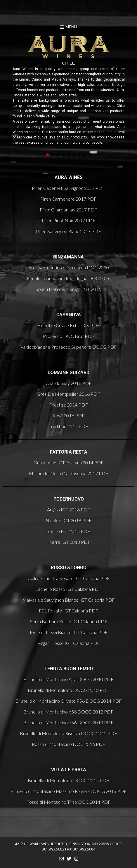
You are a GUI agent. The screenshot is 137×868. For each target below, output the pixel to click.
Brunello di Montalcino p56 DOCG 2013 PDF (68, 722)
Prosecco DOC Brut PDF (69, 336)
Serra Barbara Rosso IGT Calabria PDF (69, 621)
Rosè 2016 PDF (69, 415)
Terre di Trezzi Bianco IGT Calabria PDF (68, 632)
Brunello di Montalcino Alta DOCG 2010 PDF (68, 679)
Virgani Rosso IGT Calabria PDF (69, 643)
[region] (68, 95)
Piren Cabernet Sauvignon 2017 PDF (68, 188)
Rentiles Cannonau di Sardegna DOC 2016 (68, 278)
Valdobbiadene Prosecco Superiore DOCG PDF (69, 347)
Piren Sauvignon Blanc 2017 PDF (68, 231)
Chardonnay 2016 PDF (69, 383)
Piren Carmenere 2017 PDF (68, 199)
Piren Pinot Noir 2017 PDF (69, 220)
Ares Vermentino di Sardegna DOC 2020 (69, 267)
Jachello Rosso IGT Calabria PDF (68, 589)
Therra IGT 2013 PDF (69, 542)
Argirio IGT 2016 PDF (69, 509)
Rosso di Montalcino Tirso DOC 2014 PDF (68, 802)
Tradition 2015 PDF (68, 426)
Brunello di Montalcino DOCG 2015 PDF (68, 780)
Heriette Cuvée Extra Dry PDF (68, 325)
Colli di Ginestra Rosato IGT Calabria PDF (69, 578)
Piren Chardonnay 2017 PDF (68, 210)
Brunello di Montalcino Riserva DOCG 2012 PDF (68, 733)
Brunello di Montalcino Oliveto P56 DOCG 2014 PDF (69, 701)
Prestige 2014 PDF (69, 405)
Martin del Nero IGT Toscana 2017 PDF (69, 473)
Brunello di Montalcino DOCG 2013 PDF (68, 690)
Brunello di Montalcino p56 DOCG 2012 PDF (68, 712)
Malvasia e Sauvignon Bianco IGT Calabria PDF (68, 600)
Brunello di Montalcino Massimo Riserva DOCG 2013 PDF (69, 791)
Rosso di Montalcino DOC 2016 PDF (69, 744)
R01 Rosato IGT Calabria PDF (69, 611)
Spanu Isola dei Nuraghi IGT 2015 (68, 289)
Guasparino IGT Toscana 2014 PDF (69, 462)
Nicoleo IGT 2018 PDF (69, 520)
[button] (48, 155)
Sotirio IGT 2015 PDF (68, 531)
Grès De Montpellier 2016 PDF (68, 394)
